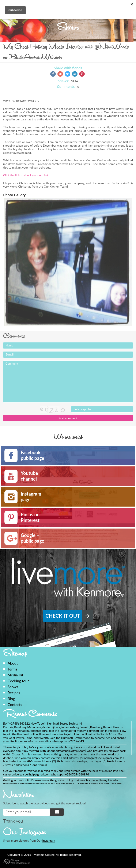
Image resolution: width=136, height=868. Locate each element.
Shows (13, 687)
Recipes (14, 693)
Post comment (68, 418)
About (13, 663)
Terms (12, 669)
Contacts (15, 705)
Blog (11, 699)
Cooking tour (18, 681)
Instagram (49, 840)
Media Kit (15, 675)
